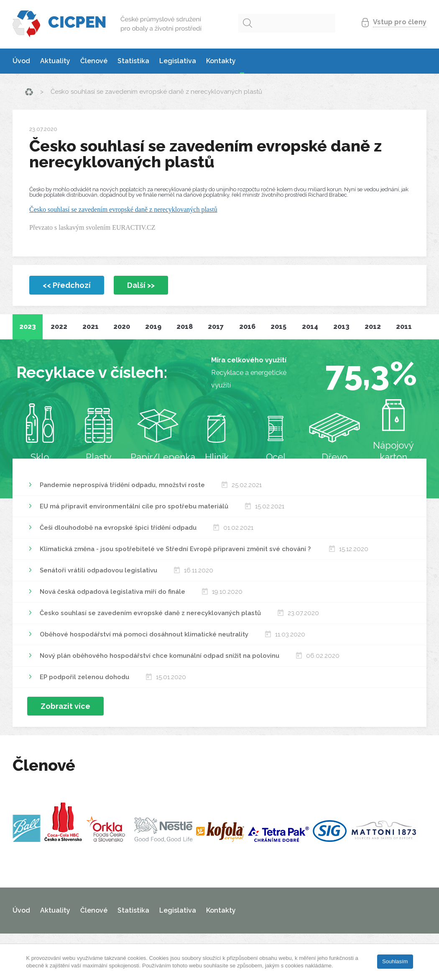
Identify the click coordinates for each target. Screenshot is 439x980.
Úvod (21, 61)
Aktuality (55, 61)
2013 (341, 327)
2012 (373, 327)
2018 (185, 327)
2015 (278, 327)
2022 (59, 327)
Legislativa (178, 61)
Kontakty (221, 61)
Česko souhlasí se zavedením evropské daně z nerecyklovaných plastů (123, 209)
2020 (122, 327)
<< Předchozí (67, 285)
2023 (28, 327)
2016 (247, 327)
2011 (404, 327)
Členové (94, 61)
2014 (310, 327)
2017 (216, 327)
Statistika (133, 61)
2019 (153, 327)
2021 (91, 327)
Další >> (141, 285)
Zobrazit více (65, 706)
